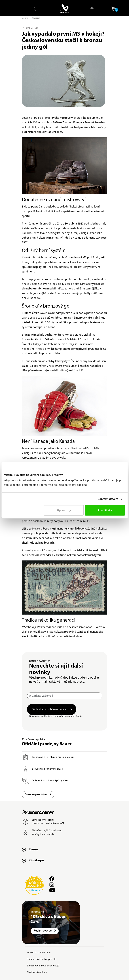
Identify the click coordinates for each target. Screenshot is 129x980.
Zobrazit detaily (108, 499)
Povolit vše (105, 510)
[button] (114, 9)
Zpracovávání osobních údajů (43, 966)
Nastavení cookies (37, 972)
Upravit (64, 510)
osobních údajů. (74, 716)
